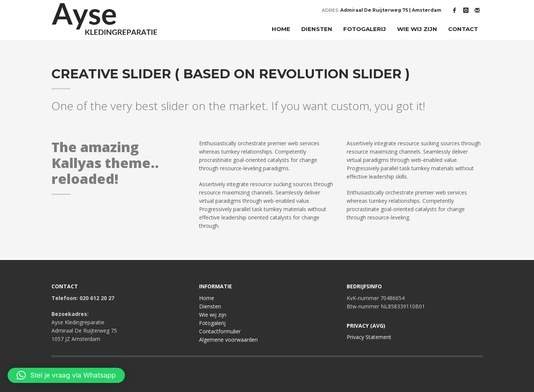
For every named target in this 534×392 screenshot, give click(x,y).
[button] (66, 375)
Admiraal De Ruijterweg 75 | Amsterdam (391, 10)
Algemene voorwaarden (228, 340)
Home (207, 298)
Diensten (210, 306)
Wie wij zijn (213, 315)
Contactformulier (220, 331)
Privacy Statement (369, 337)
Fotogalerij (212, 323)
